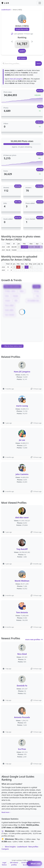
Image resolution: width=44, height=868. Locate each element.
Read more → (6, 812)
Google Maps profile (22, 29)
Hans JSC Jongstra (16, 79)
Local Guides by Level (26, 864)
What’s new (34, 864)
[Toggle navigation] (40, 3)
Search (39, 63)
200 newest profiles (14, 864)
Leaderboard (6, 10)
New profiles (33, 847)
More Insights (10, 847)
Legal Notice (4, 864)
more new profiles (34, 640)
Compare (5, 849)
